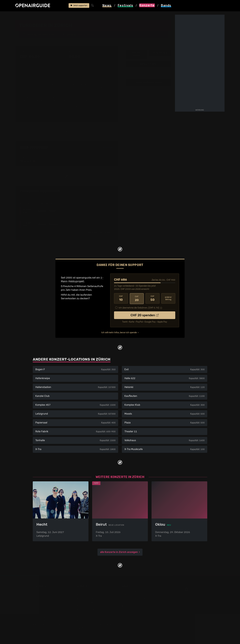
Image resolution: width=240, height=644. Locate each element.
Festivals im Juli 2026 (45, 613)
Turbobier (71, 16)
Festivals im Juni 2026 (46, 609)
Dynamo (58, 16)
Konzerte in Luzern (88, 605)
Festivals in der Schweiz (47, 594)
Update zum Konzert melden (148, 82)
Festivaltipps (40, 591)
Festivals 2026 (41, 602)
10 (121, 298)
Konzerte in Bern (87, 598)
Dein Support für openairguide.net (142, 594)
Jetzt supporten (79, 6)
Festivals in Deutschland (47, 598)
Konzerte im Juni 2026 (90, 613)
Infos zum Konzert (136, 54)
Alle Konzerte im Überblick (92, 627)
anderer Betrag (168, 298)
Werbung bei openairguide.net (139, 598)
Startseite (21, 16)
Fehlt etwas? (109, 191)
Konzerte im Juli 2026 (90, 616)
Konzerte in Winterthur (90, 602)
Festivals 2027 (41, 605)
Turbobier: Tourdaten (40, 191)
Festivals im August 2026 (47, 616)
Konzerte (35, 16)
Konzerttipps (85, 591)
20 (137, 298)
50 (153, 298)
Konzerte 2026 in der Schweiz (95, 620)
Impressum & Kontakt (134, 605)
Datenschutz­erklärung (135, 602)
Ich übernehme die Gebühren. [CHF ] (139, 307)
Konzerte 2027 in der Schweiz (95, 624)
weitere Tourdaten (148, 64)
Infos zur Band (160, 53)
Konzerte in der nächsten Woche (96, 609)
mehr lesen (67, 111)
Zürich (47, 16)
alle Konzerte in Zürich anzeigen (119, 552)
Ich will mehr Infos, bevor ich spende (119, 332)
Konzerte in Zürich (88, 594)
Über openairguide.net (135, 591)
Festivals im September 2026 (50, 620)
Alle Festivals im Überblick (48, 624)
